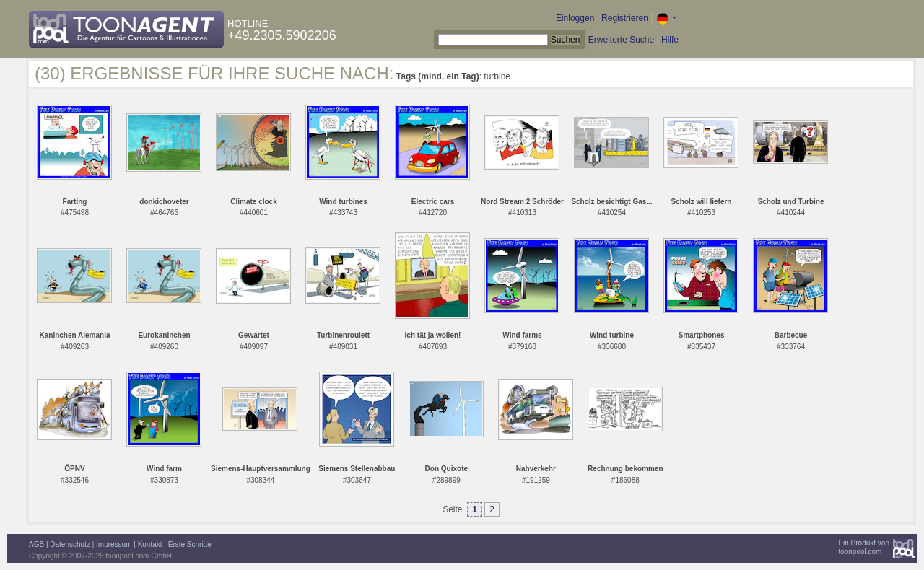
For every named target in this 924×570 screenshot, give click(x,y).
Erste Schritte (190, 544)
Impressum (114, 544)
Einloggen (575, 18)
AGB (36, 544)
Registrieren (625, 18)
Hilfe (670, 40)
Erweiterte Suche (621, 40)
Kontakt (150, 544)
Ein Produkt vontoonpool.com (864, 547)
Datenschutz (70, 544)
